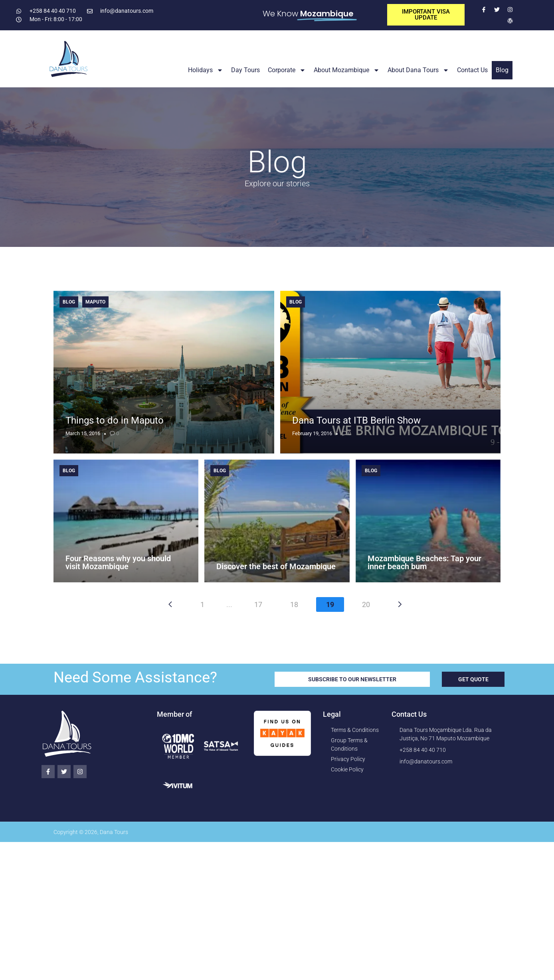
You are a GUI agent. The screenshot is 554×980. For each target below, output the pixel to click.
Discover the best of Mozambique (276, 566)
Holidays (206, 70)
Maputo (95, 302)
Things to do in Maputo (115, 420)
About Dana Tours (418, 70)
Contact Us (472, 70)
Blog (502, 70)
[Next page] (400, 604)
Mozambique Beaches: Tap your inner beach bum (424, 562)
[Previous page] (170, 604)
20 (366, 604)
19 (330, 604)
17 (258, 604)
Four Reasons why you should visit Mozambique (118, 562)
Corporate (287, 70)
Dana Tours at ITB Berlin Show (356, 420)
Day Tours (245, 70)
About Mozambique (347, 70)
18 (294, 604)
